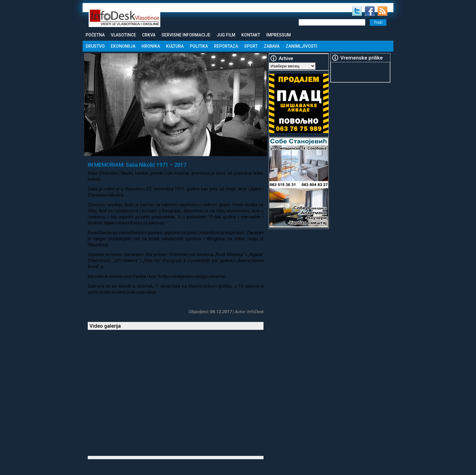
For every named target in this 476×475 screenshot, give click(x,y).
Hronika (151, 46)
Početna (95, 35)
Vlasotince (123, 35)
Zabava (272, 46)
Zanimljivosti (301, 46)
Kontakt (251, 35)
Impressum (279, 35)
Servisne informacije (186, 35)
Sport (251, 46)
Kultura (175, 46)
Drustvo (95, 46)
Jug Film (226, 35)
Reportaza (226, 46)
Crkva (149, 35)
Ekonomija (123, 46)
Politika (199, 46)
